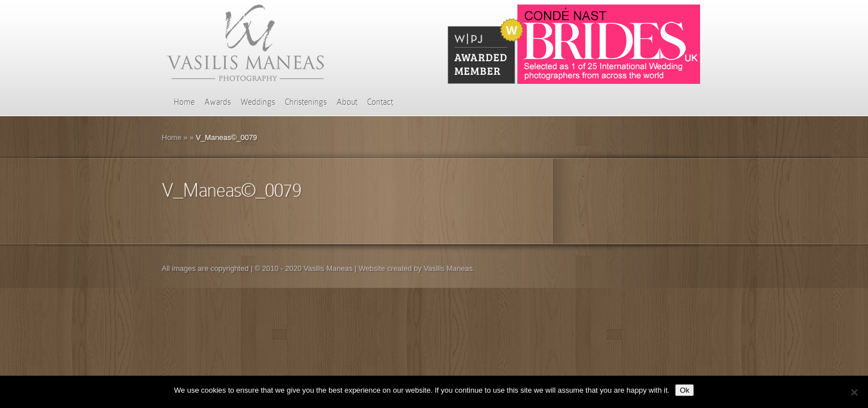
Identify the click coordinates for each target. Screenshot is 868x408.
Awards (218, 102)
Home (184, 102)
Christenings (306, 102)
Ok (684, 390)
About (347, 102)
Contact (380, 102)
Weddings (258, 102)
